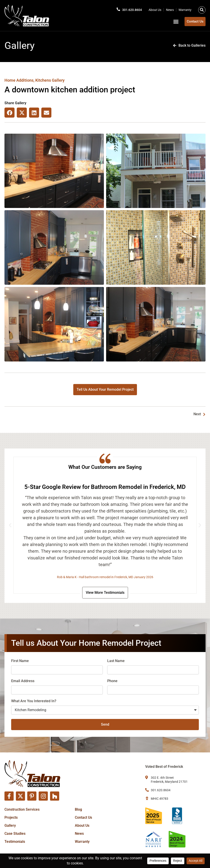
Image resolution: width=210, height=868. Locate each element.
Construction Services (22, 809)
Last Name (116, 662)
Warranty (185, 9)
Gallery (10, 825)
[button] (202, 9)
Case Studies (15, 834)
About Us (155, 9)
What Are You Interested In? (34, 702)
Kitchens (43, 80)
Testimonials (15, 842)
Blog (78, 809)
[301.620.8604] (116, 9)
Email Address (23, 682)
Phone (112, 682)
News (170, 9)
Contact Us (83, 817)
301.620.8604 (131, 9)
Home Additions (19, 80)
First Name (20, 662)
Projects (11, 817)
